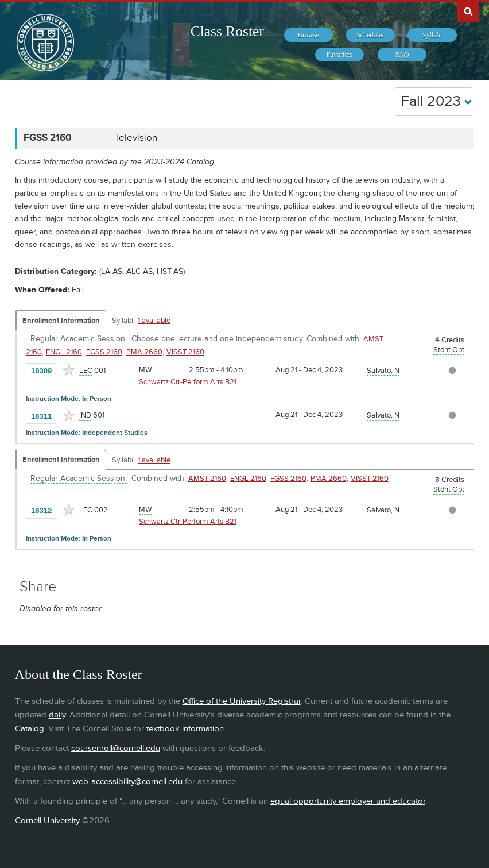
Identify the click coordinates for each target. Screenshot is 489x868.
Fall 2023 (437, 101)
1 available (154, 321)
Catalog (30, 729)
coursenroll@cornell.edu (116, 748)
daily (57, 715)
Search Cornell (468, 11)
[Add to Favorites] (69, 370)
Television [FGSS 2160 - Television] (136, 138)
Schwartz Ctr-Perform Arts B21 (188, 382)
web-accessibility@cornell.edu (127, 782)
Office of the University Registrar (242, 701)
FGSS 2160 (104, 352)
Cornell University (47, 821)
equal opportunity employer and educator (348, 801)
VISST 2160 (185, 352)
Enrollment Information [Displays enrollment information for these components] (61, 321)
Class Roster (227, 31)
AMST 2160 (207, 479)
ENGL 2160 (64, 352)
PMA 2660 (144, 352)
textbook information (185, 729)
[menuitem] (308, 35)
